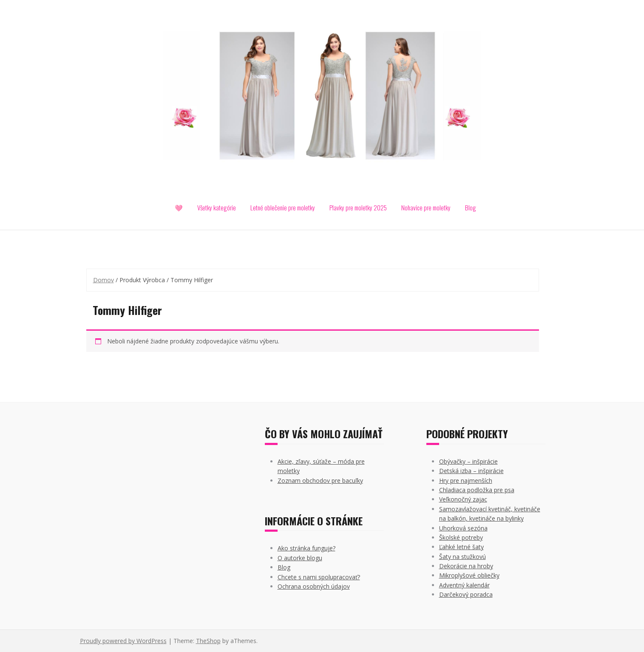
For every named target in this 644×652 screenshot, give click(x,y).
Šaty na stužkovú (462, 557)
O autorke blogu (300, 558)
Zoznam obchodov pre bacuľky (320, 480)
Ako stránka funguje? (306, 548)
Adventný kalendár (464, 585)
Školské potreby (461, 537)
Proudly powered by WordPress (123, 641)
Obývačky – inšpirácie (468, 461)
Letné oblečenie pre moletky (283, 207)
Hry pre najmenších (466, 480)
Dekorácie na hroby (466, 566)
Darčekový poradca (466, 594)
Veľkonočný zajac (463, 499)
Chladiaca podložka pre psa (477, 490)
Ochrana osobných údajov (314, 586)
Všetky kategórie (217, 207)
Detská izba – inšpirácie (471, 471)
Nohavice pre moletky (426, 207)
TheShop (208, 641)
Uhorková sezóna (463, 528)
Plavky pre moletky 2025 (358, 207)
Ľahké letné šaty (461, 547)
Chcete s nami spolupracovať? (319, 577)
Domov (104, 280)
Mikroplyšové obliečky (469, 575)
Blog (471, 207)
